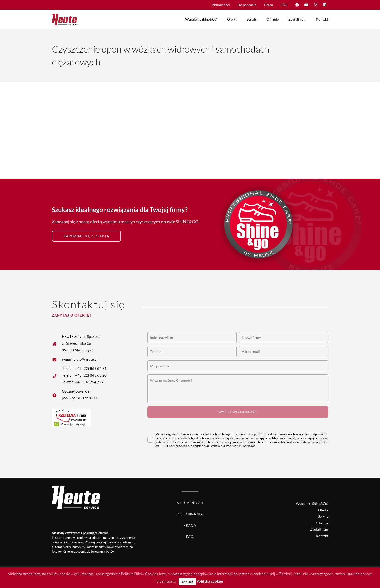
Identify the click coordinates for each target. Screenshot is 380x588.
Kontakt (322, 536)
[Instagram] (316, 5)
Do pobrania (190, 514)
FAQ (190, 536)
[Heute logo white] (68, 497)
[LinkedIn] (325, 5)
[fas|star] (57, 359)
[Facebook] (297, 5)
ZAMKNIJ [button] (187, 582)
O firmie (322, 523)
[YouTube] (306, 5)
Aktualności (190, 503)
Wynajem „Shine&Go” (312, 504)
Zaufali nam (319, 529)
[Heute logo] (64, 19)
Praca (190, 525)
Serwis (323, 516)
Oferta (323, 510)
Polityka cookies (210, 581)
